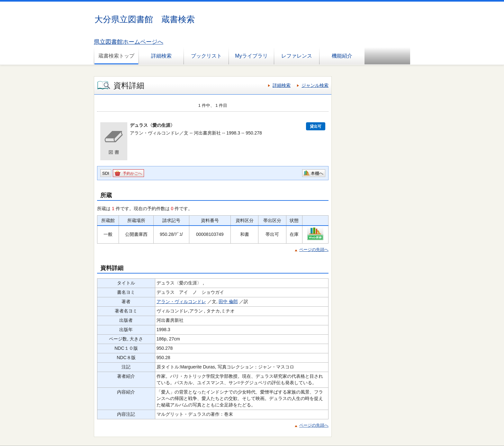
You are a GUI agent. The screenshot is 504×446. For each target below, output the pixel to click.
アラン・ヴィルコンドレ (181, 302)
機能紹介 (342, 56)
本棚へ (317, 173)
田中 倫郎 (228, 302)
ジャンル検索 (315, 85)
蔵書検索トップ (116, 56)
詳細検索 (161, 56)
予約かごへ (132, 173)
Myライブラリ (251, 56)
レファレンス (297, 56)
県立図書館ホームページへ (129, 42)
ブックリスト (206, 56)
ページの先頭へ (314, 250)
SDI (106, 173)
